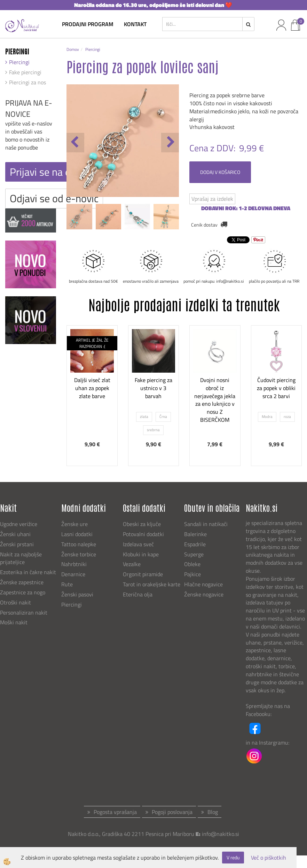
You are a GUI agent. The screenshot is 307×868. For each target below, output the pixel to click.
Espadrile (195, 544)
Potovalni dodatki (143, 534)
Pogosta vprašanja (115, 812)
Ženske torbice (79, 554)
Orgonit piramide (143, 574)
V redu (233, 857)
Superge (194, 554)
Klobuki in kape (141, 554)
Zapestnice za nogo (23, 592)
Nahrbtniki (74, 564)
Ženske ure (75, 524)
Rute (67, 584)
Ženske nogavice (204, 594)
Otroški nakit (15, 602)
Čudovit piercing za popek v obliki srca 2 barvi (276, 388)
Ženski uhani (16, 534)
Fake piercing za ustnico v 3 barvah (153, 388)
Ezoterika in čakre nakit (29, 572)
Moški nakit (14, 622)
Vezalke (132, 564)
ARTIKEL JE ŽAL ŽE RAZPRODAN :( (92, 343)
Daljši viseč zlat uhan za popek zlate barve (92, 388)
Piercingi (19, 62)
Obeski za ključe (142, 524)
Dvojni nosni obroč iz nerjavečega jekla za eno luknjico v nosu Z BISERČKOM (215, 400)
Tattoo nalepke (79, 544)
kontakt (135, 24)
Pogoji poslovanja (172, 812)
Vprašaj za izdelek (212, 199)
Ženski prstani (18, 544)
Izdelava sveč (138, 544)
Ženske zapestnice (22, 582)
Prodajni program (88, 24)
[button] (170, 143)
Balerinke (195, 534)
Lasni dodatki (77, 534)
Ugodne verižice (19, 524)
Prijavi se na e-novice (56, 172)
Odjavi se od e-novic (54, 198)
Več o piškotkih (269, 858)
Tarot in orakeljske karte (152, 584)
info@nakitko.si (221, 834)
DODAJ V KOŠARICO (220, 172)
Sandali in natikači (207, 524)
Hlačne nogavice (203, 584)
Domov (73, 49)
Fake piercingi (25, 72)
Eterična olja (138, 594)
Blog (213, 812)
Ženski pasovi (78, 594)
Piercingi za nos (27, 82)
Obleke (192, 564)
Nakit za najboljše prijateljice (21, 558)
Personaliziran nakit (24, 612)
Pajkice (192, 574)
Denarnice (73, 574)
